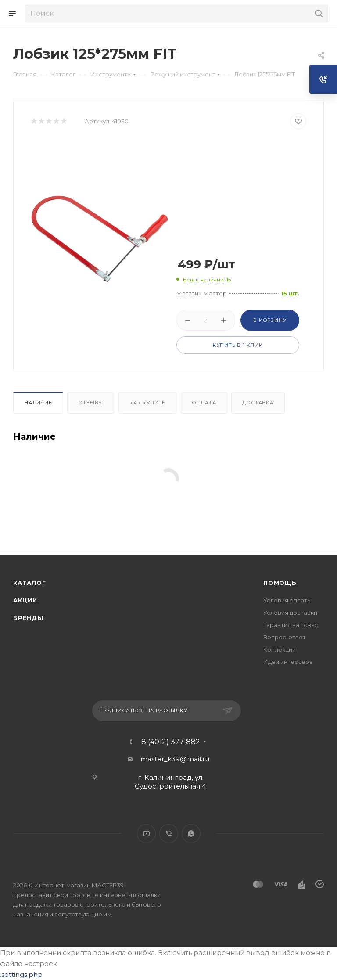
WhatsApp (191, 834)
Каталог (30, 583)
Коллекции (280, 649)
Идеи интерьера (288, 662)
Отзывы (91, 403)
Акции (25, 600)
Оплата (204, 403)
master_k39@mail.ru (175, 759)
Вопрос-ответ (285, 637)
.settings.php (21, 975)
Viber (169, 834)
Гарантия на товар (291, 625)
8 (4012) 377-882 (171, 742)
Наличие (38, 403)
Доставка (258, 403)
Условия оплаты (287, 600)
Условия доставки (290, 612)
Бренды (28, 618)
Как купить (147, 403)
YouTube (146, 834)
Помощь (280, 583)
